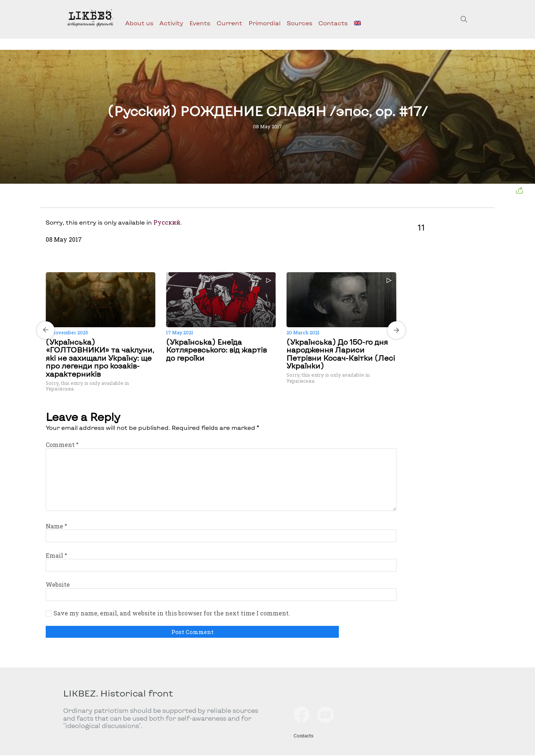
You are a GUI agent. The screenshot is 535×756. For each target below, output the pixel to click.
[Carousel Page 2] (223, 271)
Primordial (265, 23)
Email (56, 555)
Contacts (333, 23)
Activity (171, 23)
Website (58, 584)
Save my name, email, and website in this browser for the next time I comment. (172, 613)
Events (200, 23)
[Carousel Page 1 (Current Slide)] (219, 271)
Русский (167, 222)
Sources (300, 23)
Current (229, 23)
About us (139, 23)
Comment (62, 445)
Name (56, 526)
